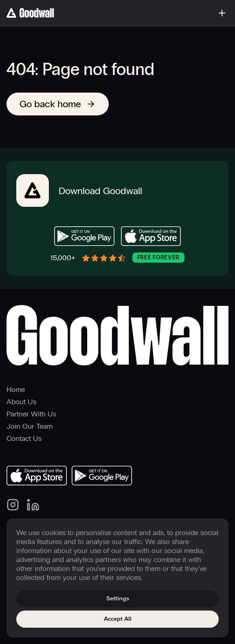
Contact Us (24, 438)
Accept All (118, 619)
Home (16, 389)
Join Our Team (30, 426)
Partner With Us (31, 414)
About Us (21, 402)
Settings (118, 599)
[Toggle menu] (222, 13)
